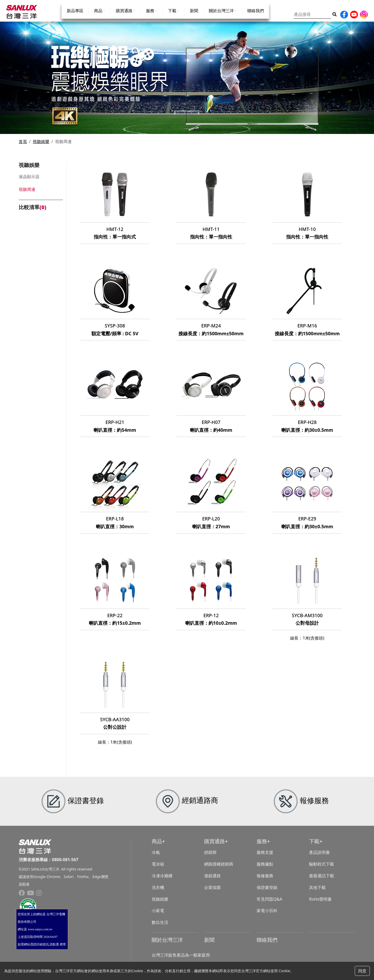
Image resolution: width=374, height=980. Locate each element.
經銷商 (210, 857)
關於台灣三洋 (221, 16)
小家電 (158, 915)
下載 (172, 16)
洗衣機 (158, 892)
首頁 (23, 146)
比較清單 (32, 212)
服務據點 (265, 869)
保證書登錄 (267, 892)
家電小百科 (267, 915)
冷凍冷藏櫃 (162, 880)
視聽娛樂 (41, 146)
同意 (362, 971)
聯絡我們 (256, 16)
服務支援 (265, 857)
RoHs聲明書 (320, 904)
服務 (150, 16)
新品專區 (75, 16)
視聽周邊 (27, 194)
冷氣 (156, 857)
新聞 (194, 16)
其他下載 (317, 892)
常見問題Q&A (269, 904)
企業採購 (212, 892)
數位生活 (160, 927)
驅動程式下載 (322, 869)
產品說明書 (319, 857)
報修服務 (265, 880)
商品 (98, 16)
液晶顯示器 (29, 181)
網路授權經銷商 (219, 869)
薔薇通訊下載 (322, 880)
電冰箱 (158, 869)
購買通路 (124, 16)
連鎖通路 (212, 880)
